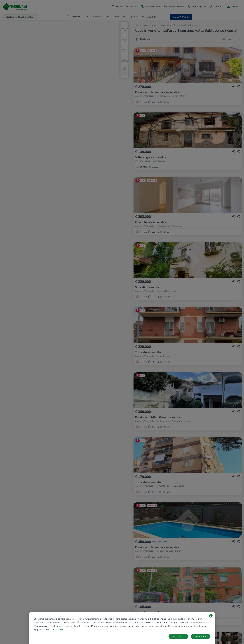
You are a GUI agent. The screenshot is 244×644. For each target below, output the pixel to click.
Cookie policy (57, 630)
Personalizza (178, 636)
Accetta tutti (201, 636)
